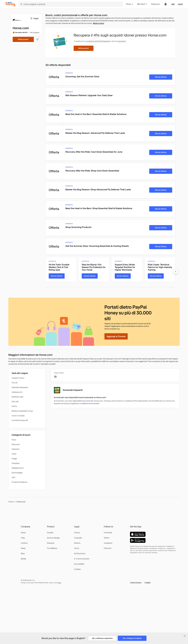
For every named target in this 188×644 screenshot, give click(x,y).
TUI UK (14, 383)
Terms (77, 548)
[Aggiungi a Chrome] (116, 336)
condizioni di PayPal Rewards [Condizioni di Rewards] (98, 41)
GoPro (14, 406)
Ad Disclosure (80, 553)
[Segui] (34, 18)
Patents (77, 543)
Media (23, 559)
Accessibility (79, 564)
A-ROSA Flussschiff (20, 420)
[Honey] (10, 4)
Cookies (77, 569)
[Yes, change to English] (132, 638)
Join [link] (173, 4)
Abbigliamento (18, 468)
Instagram (108, 543)
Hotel (14, 454)
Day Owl (15, 402)
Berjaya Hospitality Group (22, 411)
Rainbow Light (17, 397)
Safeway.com (17, 392)
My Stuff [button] (142, 4)
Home (11, 502)
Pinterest (108, 548)
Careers (24, 543)
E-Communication (82, 559)
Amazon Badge (53, 538)
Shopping (16, 463)
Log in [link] (180, 4)
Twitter (107, 538)
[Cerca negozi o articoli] (71, 4)
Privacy (77, 533)
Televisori (15, 449)
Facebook (108, 533)
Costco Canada (18, 416)
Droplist (50, 533)
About (23, 533)
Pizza (14, 440)
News (23, 548)
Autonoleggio (17, 473)
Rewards (155, 4)
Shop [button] (130, 4)
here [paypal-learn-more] (59, 583)
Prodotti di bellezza (19, 482)
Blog (23, 553)
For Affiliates (52, 548)
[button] (140, 583)
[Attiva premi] (23, 39)
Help (23, 538)
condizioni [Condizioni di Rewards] (84, 403)
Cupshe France (18, 378)
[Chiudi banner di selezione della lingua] (185, 636)
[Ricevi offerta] (161, 77)
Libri (13, 477)
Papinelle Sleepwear (20, 387)
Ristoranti (16, 444)
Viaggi (14, 459)
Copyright (78, 538)
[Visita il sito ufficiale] (37, 39)
